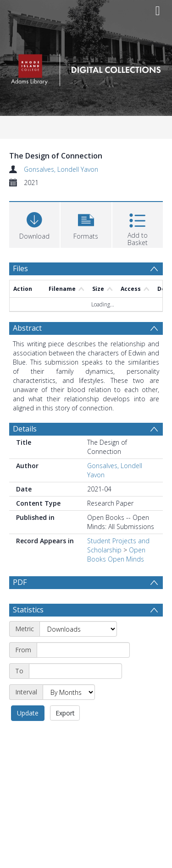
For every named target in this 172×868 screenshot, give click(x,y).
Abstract (27, 328)
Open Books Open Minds (116, 554)
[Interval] (69, 714)
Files (20, 268)
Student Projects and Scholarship (118, 545)
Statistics (28, 632)
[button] (86, 224)
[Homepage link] (86, 68)
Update (28, 735)
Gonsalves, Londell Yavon (61, 169)
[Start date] (83, 672)
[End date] (75, 693)
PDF (20, 582)
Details (25, 429)
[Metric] (78, 651)
